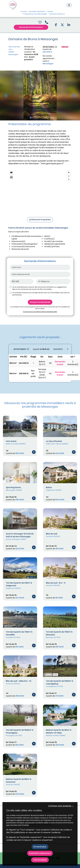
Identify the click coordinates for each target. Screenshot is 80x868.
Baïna (49, 487)
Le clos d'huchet (54, 441)
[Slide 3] (35, 118)
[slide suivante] (74, 95)
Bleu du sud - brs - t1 (56, 583)
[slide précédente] (6, 95)
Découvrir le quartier (40, 220)
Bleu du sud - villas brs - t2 (19, 681)
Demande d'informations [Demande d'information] (31, 27)
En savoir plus (40, 847)
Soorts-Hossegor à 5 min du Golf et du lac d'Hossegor (20, 535)
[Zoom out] (69, 176)
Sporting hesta (13, 487)
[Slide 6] (42, 118)
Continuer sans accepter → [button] (61, 806)
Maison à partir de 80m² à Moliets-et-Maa (59, 731)
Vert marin (11, 441)
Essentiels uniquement (40, 853)
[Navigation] (69, 5)
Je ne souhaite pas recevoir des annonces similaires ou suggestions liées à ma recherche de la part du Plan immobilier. (39, 288)
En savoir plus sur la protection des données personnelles (40, 312)
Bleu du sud (52, 534)
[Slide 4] (38, 118)
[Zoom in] (69, 172)
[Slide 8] (47, 118)
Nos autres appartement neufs (49, 60)
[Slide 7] (45, 118)
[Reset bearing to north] (69, 180)
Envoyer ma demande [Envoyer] (40, 302)
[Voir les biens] (40, 349)
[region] (40, 191)
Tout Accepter (40, 860)
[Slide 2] (33, 118)
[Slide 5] (40, 118)
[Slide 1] (31, 118)
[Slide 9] (49, 118)
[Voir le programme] (34, 452)
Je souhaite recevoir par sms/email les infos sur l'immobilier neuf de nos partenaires (41, 294)
